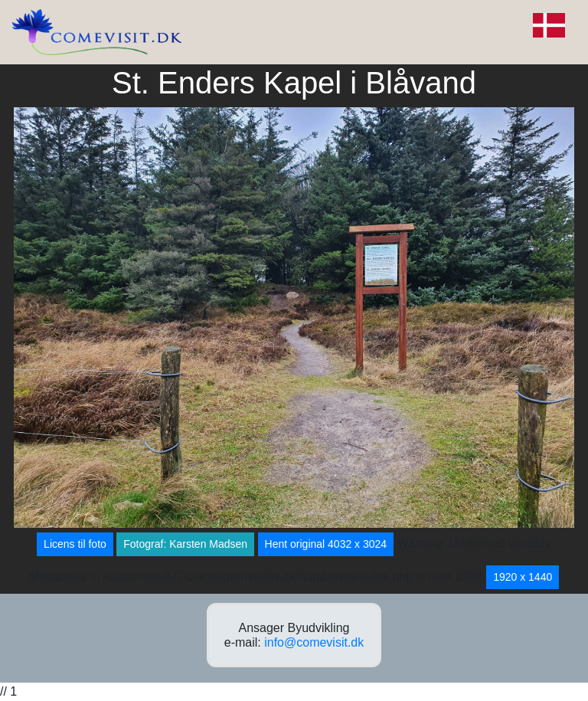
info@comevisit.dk (314, 642)
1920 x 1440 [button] (523, 577)
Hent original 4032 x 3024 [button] (326, 544)
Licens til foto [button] (75, 544)
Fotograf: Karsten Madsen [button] (185, 544)
